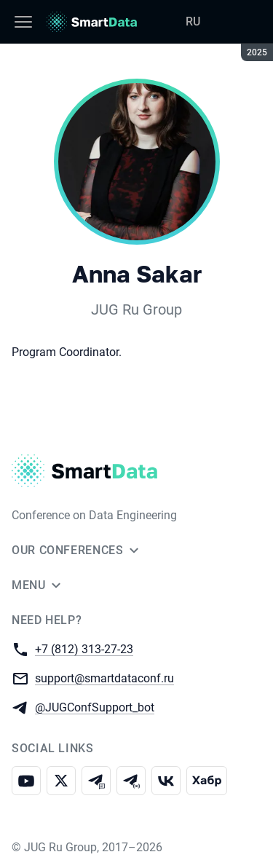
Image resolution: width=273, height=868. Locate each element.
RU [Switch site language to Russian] (193, 21)
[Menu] (23, 22)
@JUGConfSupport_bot (95, 707)
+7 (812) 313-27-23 (84, 648)
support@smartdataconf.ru (104, 678)
